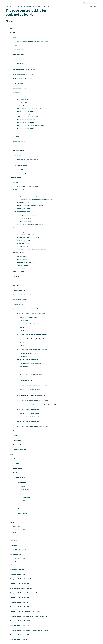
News (15, 38)
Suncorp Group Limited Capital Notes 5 (28, 422)
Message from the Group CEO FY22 (20, 621)
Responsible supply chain (23, 208)
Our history (16, 136)
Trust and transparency (20, 253)
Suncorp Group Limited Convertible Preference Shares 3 (32, 349)
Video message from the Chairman (19, 584)
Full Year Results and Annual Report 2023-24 (29, 117)
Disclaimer (13, 536)
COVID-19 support (18, 83)
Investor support (18, 440)
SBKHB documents (25, 346)
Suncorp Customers (93, 6)
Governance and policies (20, 166)
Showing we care (18, 473)
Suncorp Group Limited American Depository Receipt (32, 334)
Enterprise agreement (23, 232)
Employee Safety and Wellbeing (25, 235)
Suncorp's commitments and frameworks (28, 186)
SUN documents (25, 320)
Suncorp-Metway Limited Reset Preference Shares (31, 396)
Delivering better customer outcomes (27, 216)
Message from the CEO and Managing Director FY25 (31, 125)
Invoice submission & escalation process (27, 159)
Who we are (16, 459)
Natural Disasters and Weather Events (27, 197)
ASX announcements (19, 290)
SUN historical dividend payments (29, 317)
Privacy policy (14, 545)
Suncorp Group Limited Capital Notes (27, 360)
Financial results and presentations (23, 295)
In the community (18, 50)
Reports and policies (19, 272)
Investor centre (37, 6)
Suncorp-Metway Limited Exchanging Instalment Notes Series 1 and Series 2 (38, 405)
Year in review (17, 93)
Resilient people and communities (23, 228)
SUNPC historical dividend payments (30, 389)
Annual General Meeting (20, 300)
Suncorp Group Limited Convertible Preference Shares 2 (32, 385)
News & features (10, 6)
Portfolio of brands (18, 150)
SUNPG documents (25, 377)
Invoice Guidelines (22, 162)
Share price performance (20, 431)
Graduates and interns (19, 478)
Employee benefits (18, 468)
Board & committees (19, 141)
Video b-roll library (22, 66)
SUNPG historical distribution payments (31, 374)
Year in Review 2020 (22, 100)
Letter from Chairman (19, 559)
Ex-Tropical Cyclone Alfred (21, 88)
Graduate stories (21, 482)
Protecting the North (22, 194)
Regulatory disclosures (20, 450)
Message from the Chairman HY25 (19, 639)
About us (12, 132)
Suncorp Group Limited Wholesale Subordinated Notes (32, 426)
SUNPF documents (25, 366)
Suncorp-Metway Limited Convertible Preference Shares (32, 400)
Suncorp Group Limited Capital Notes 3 (28, 409)
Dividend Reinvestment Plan (24, 380)
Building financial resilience (24, 219)
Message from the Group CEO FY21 (20, 607)
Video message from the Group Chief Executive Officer (25, 612)
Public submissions (19, 54)
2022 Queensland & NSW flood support (24, 70)
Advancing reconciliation (23, 240)
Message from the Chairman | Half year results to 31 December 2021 (29, 616)
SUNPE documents (25, 356)
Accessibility (13, 541)
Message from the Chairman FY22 (26, 111)
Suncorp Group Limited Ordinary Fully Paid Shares (31, 313)
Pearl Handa (23, 492)
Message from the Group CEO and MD (20, 579)
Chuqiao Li (23, 486)
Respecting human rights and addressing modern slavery (32, 249)
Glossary (16, 436)
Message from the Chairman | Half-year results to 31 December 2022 (29, 630)
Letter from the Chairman (17, 570)
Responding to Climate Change (25, 202)
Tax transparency (21, 268)
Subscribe (13, 565)
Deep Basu (23, 495)
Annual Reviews (18, 276)
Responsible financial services (22, 212)
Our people (16, 464)
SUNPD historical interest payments (30, 328)
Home (11, 28)
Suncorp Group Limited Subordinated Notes (29, 324)
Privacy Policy (20, 169)
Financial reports (18, 304)
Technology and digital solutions (25, 221)
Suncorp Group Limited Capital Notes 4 (28, 417)
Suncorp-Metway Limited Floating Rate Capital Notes (32, 339)
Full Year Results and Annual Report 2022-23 (29, 108)
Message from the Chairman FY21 (19, 602)
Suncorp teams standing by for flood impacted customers (32, 42)
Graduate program (22, 513)
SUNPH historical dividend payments (30, 413)
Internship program (22, 518)
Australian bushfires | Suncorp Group (24, 79)
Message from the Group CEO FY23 (26, 114)
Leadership (16, 146)
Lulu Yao (22, 500)
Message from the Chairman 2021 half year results (24, 593)
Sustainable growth (19, 190)
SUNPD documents (25, 331)
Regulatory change (22, 259)
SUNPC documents (25, 392)
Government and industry (24, 265)
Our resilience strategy (20, 173)
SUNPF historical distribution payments (31, 364)
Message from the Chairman (18, 574)
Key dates (16, 286)
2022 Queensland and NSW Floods (23, 74)
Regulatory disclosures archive (22, 445)
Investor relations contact (20, 530)
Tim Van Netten (24, 489)
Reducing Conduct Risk (23, 257)
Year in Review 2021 (22, 97)
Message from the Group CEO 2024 (26, 120)
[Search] (88, 2)
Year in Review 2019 (15, 555)
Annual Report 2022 (22, 105)
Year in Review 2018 (22, 102)
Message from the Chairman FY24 (26, 123)
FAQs (18, 504)
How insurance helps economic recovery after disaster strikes (37, 200)
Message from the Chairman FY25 (26, 128)
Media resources (18, 59)
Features (16, 45)
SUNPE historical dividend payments (30, 353)
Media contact (17, 527)
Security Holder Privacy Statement (19, 550)
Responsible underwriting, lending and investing (30, 205)
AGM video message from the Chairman (21, 588)
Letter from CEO (18, 561)
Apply (18, 509)
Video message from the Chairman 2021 (21, 598)
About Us (17, 6)
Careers (44, 6)
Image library (20, 63)
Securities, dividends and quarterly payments (26, 309)
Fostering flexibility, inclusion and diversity (28, 238)
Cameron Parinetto (25, 498)
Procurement (17, 155)
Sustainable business (26, 6)
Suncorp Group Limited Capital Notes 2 (28, 370)
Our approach (17, 182)
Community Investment (23, 246)
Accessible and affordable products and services (30, 224)
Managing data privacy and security (26, 262)
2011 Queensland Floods (23, 243)
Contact (49, 6)
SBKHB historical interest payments (30, 343)
